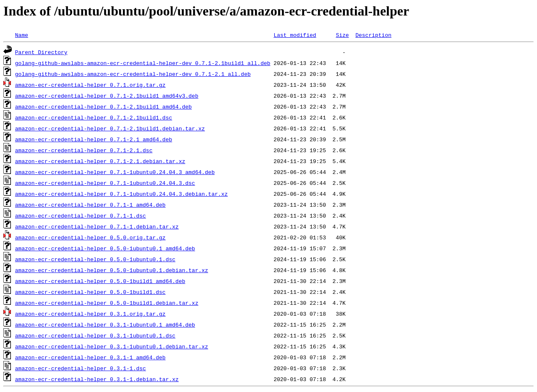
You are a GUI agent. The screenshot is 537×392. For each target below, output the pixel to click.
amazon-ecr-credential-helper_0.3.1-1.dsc (81, 368)
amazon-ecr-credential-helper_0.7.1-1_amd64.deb (90, 205)
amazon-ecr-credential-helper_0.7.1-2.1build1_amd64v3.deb (107, 96)
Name (22, 35)
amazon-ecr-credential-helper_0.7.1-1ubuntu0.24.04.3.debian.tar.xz (121, 194)
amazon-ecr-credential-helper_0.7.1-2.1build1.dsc (94, 117)
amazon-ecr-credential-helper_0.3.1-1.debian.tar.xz (97, 379)
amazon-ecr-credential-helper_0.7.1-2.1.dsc (84, 150)
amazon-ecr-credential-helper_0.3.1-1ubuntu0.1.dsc (95, 335)
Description (373, 35)
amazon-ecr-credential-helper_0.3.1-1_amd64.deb (90, 357)
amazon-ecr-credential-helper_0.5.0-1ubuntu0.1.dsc (95, 259)
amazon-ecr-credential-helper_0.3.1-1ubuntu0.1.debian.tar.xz (112, 346)
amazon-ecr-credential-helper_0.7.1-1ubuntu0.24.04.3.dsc (105, 183)
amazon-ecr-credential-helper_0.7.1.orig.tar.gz (90, 85)
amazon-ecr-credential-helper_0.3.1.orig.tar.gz (90, 314)
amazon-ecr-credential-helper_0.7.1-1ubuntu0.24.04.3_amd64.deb (115, 172)
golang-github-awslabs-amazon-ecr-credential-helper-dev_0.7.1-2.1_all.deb (133, 74)
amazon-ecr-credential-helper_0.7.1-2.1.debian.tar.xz (100, 161)
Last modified (295, 35)
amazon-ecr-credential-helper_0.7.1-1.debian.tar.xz (97, 226)
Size (342, 35)
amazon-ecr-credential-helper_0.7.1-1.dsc (81, 215)
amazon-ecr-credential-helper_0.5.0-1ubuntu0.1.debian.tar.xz (112, 270)
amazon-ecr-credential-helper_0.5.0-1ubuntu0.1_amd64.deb (105, 248)
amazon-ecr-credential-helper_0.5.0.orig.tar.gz (90, 237)
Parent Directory (41, 52)
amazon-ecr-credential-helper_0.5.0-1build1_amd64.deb (100, 281)
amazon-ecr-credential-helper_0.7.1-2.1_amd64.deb (94, 139)
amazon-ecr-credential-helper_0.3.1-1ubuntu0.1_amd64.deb (105, 325)
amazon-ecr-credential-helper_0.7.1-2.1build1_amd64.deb (103, 106)
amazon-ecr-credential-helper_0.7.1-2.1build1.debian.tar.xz (110, 128)
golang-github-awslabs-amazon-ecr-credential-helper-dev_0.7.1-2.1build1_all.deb (143, 63)
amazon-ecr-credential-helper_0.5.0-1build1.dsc (90, 292)
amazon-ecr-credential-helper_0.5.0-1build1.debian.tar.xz (107, 303)
